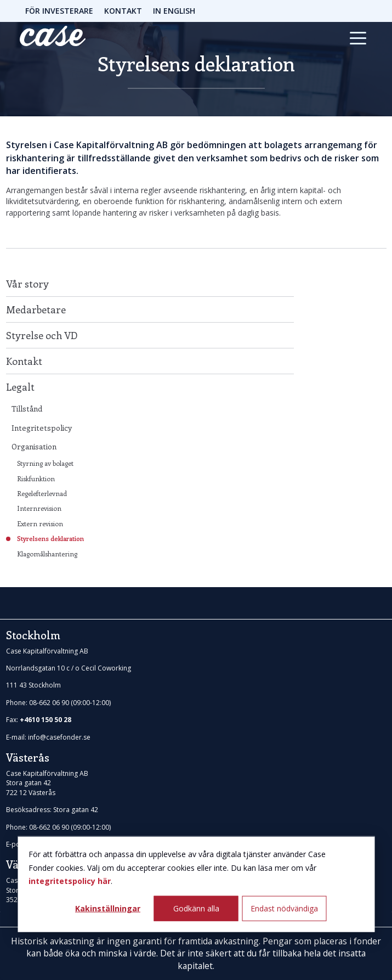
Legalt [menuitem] (20, 387)
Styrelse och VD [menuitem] (42, 335)
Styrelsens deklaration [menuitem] (50, 538)
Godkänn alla (196, 908)
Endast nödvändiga (284, 908)
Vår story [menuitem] (27, 284)
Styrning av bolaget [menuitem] (45, 463)
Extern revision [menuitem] (40, 523)
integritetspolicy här (70, 881)
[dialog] (196, 884)
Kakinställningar (108, 908)
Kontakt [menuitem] (24, 361)
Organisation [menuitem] (34, 446)
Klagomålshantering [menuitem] (47, 554)
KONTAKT (123, 11)
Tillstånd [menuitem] (27, 409)
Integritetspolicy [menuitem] (42, 428)
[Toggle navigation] (358, 38)
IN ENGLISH (174, 11)
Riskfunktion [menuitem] (36, 478)
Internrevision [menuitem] (39, 508)
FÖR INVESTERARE (59, 11)
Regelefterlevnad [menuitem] (42, 493)
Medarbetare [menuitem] (36, 309)
